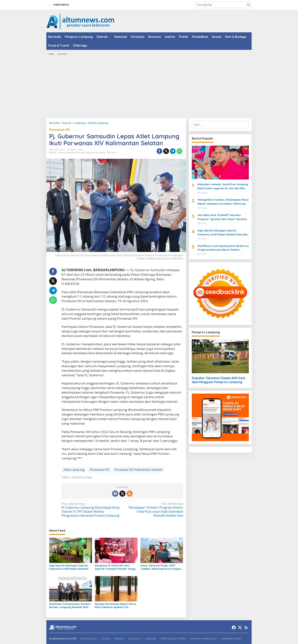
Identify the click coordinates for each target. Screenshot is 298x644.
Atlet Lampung (74, 470)
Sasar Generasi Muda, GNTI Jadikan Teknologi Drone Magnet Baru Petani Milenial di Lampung (161, 567)
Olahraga (80, 152)
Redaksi (119, 638)
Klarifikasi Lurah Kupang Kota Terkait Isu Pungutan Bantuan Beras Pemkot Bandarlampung (223, 248)
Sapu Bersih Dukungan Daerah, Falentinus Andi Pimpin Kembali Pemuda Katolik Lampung (69, 567)
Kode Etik (151, 638)
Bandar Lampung (58, 152)
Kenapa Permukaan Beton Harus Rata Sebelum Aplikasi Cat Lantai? (116, 606)
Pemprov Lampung (96, 152)
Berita (71, 152)
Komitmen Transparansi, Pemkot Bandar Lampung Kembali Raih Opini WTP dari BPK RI (70, 606)
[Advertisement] (149, 87)
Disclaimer (134, 638)
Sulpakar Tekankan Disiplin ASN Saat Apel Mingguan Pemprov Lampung (219, 380)
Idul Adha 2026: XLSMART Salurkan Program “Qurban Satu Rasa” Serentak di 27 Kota (223, 217)
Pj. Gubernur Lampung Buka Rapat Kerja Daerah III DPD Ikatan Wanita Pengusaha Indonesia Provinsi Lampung (91, 510)
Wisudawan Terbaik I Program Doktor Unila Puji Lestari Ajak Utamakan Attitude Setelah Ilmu (154, 510)
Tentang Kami (89, 638)
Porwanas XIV (60, 130)
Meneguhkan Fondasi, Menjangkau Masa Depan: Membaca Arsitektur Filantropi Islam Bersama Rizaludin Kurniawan (223, 202)
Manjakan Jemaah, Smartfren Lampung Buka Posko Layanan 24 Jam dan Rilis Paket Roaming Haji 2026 (223, 187)
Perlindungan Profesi (173, 638)
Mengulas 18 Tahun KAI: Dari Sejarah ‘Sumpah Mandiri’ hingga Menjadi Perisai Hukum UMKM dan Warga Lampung (116, 567)
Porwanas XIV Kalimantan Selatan (138, 470)
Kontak (106, 638)
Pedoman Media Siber (203, 638)
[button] (248, 5)
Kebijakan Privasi (231, 638)
